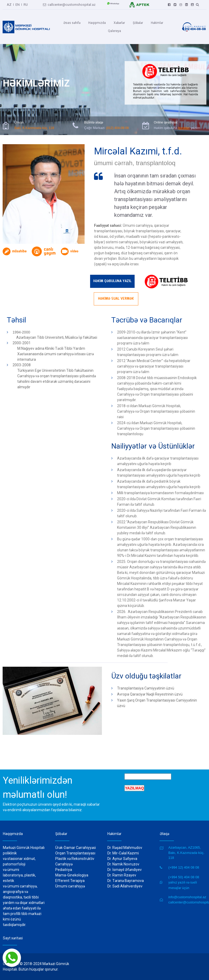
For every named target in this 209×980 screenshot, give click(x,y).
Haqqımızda (97, 23)
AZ (9, 4)
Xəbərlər (119, 23)
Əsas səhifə (72, 23)
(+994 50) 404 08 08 (184, 877)
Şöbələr (138, 23)
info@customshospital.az (187, 897)
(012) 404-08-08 (117, 127)
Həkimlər (157, 23)
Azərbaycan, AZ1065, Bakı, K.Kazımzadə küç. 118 (186, 853)
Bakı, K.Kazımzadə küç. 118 (34, 127)
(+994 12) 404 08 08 (184, 867)
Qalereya (114, 31)
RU (25, 4)
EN (17, 4)
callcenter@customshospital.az (69, 4)
